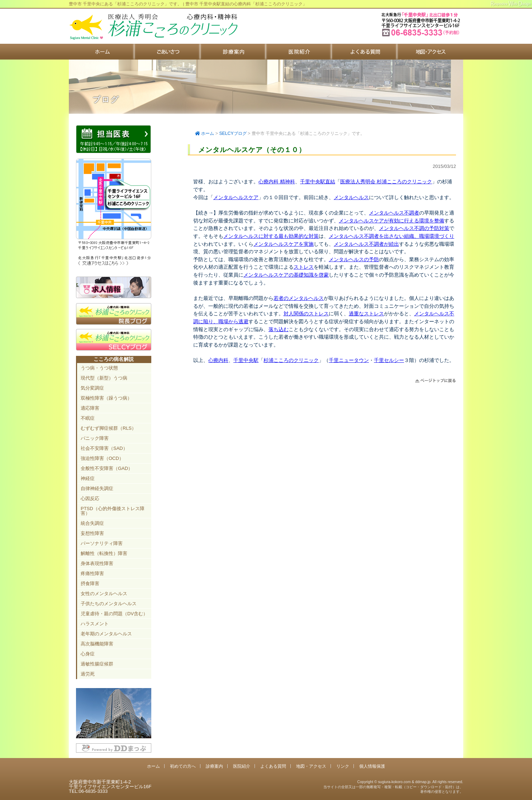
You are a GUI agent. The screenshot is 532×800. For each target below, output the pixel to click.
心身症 (88, 654)
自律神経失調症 (97, 488)
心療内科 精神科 (277, 182)
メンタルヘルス (351, 197)
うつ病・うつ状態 (99, 368)
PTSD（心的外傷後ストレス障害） (113, 511)
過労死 (88, 674)
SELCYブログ (233, 133)
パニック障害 (95, 438)
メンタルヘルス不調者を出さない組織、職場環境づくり (391, 236)
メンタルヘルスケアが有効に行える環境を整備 (391, 221)
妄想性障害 (92, 533)
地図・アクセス (430, 52)
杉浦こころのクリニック (291, 360)
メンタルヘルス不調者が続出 (366, 244)
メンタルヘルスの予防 (354, 259)
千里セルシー (389, 360)
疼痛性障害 (92, 573)
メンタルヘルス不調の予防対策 (414, 228)
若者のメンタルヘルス (299, 298)
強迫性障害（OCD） (102, 458)
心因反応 (90, 498)
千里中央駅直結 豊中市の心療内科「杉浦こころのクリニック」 (153, 27)
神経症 (88, 478)
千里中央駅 (246, 360)
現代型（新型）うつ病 (104, 378)
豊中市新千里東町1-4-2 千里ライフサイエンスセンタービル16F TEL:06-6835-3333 (422, 36)
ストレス (304, 267)
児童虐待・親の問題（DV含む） (114, 614)
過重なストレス (366, 314)
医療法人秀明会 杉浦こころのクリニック (386, 182)
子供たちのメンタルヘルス (109, 604)
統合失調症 (92, 523)
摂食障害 (90, 583)
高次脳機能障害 (97, 644)
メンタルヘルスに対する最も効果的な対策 (271, 236)
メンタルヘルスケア (236, 197)
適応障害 (90, 408)
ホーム (102, 52)
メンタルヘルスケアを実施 (284, 244)
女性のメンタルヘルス (104, 594)
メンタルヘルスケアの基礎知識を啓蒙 (286, 275)
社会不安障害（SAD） (104, 448)
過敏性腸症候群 (97, 664)
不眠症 (88, 418)
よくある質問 (364, 52)
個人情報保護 (372, 766)
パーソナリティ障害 (102, 543)
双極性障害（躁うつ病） (106, 398)
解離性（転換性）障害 (104, 553)
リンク (343, 766)
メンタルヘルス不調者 (394, 213)
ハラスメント (95, 624)
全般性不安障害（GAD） (107, 468)
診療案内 (233, 52)
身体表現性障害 (97, 563)
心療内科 (218, 360)
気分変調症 (92, 388)
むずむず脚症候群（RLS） (108, 428)
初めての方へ (167, 52)
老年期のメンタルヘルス (106, 634)
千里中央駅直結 (318, 182)
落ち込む (279, 329)
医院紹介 (299, 52)
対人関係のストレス (306, 314)
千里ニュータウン (349, 360)
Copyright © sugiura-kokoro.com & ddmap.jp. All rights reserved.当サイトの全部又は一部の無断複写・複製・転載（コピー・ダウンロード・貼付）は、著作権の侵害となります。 (393, 787)
